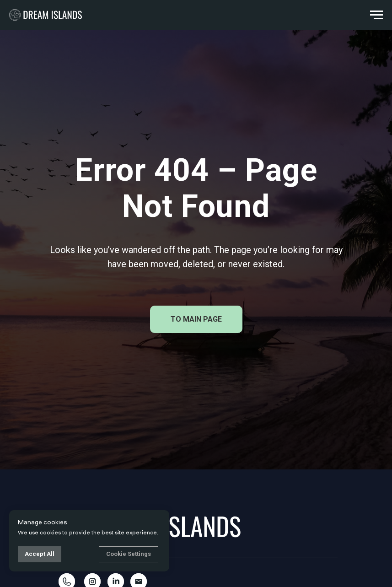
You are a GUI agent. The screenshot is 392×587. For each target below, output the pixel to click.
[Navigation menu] (376, 15)
